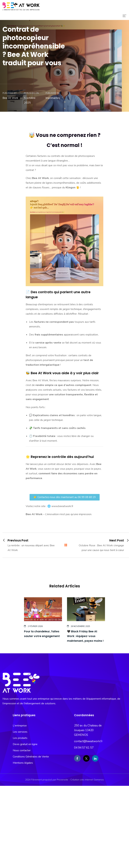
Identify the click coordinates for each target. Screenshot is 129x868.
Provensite (62, 780)
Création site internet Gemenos (87, 780)
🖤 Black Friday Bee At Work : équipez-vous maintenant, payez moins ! (85, 636)
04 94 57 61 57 (84, 748)
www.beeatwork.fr (62, 506)
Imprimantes (53, 98)
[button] (65, 497)
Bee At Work (10, 98)
